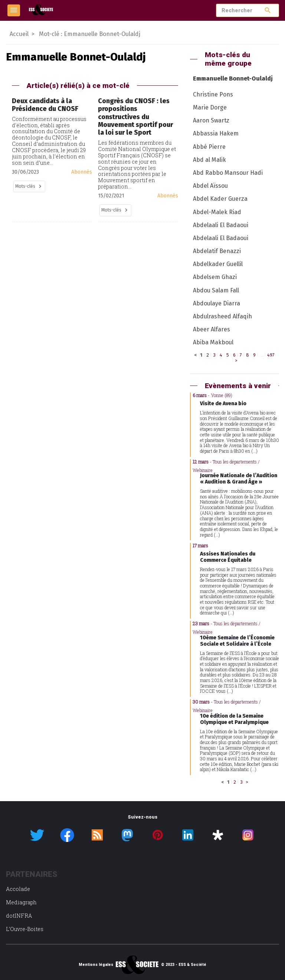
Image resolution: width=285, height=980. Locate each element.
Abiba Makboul (213, 342)
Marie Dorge (210, 107)
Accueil (19, 34)
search (268, 10)
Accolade (18, 889)
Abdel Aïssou (210, 186)
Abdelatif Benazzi (217, 251)
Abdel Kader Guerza (220, 199)
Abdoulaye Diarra (217, 303)
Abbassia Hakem (216, 133)
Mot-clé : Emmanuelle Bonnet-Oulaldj (90, 34)
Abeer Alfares (212, 329)
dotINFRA (19, 916)
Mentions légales (96, 965)
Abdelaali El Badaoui (221, 225)
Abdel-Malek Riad (217, 212)
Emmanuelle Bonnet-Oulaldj (233, 78)
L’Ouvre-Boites (25, 929)
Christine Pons (213, 94)
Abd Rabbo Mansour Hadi (228, 173)
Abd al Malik (209, 160)
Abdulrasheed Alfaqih (222, 316)
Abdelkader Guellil (218, 264)
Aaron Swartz (211, 120)
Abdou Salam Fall (216, 290)
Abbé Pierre (209, 147)
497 (271, 355)
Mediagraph (21, 902)
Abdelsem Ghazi (215, 277)
